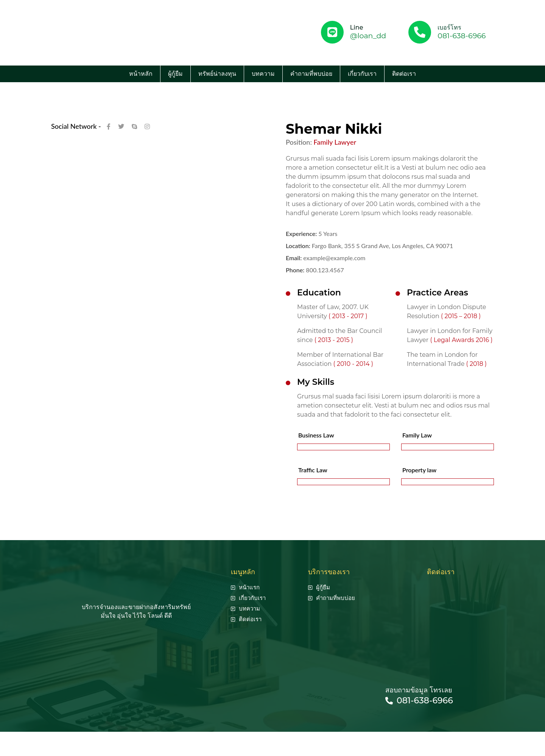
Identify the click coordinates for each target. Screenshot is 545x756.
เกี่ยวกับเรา (362, 74)
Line (357, 27)
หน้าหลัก (141, 74)
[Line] (332, 32)
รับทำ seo (312, 740)
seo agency (280, 740)
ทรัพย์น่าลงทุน (217, 74)
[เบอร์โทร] (420, 32)
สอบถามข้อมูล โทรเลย (419, 690)
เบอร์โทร (449, 27)
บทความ (263, 74)
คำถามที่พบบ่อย (311, 74)
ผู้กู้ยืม (175, 74)
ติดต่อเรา (404, 74)
